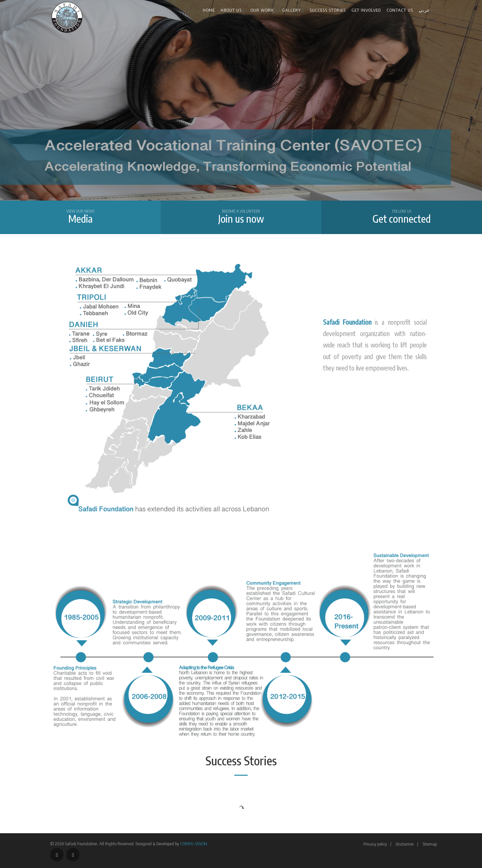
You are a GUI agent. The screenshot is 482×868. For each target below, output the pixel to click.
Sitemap (430, 844)
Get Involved (366, 10)
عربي (424, 10)
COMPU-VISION (194, 844)
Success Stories (328, 10)
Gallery (293, 10)
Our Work (264, 10)
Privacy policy (375, 844)
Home (209, 10)
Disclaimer (405, 844)
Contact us (400, 10)
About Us (233, 10)
